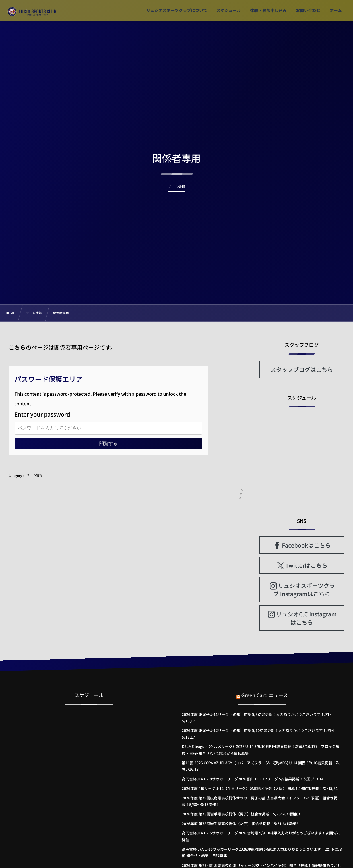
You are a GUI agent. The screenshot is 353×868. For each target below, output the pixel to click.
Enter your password (42, 414)
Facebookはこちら (306, 545)
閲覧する (108, 443)
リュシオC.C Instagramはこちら (306, 618)
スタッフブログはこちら (302, 369)
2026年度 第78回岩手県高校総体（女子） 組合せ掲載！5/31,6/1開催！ (241, 824)
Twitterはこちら (306, 565)
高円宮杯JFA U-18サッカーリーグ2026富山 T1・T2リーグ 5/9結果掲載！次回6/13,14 (253, 779)
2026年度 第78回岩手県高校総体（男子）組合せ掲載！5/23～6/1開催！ (241, 814)
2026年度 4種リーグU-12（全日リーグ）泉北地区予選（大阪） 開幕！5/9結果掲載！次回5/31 (260, 788)
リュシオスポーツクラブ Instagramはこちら (304, 590)
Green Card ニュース (265, 691)
